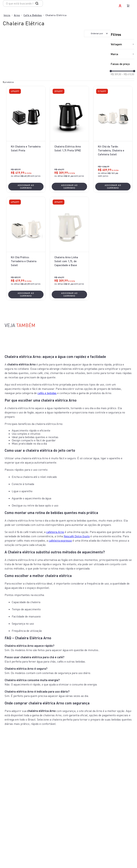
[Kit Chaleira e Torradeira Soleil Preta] (26, 139)
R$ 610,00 (128, 74)
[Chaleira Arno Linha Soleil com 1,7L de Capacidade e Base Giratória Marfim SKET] (69, 248)
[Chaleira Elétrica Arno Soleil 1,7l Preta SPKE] (69, 139)
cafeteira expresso (60, 540)
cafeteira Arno (55, 532)
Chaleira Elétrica (56, 15)
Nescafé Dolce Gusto (77, 536)
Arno (17, 15)
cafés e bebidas (47, 393)
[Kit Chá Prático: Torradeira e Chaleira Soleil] (26, 248)
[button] (122, 44)
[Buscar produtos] (38, 3)
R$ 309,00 (116, 74)
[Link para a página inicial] (7, 15)
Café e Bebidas (33, 15)
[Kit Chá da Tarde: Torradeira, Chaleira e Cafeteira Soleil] (113, 139)
